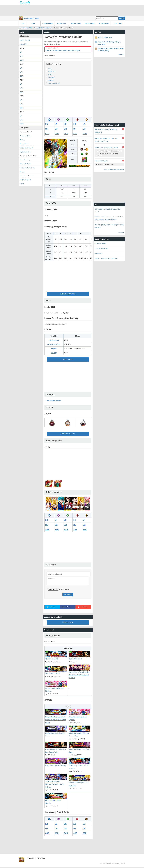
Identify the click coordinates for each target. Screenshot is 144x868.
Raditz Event (90, 23)
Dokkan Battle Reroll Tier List (43, 28)
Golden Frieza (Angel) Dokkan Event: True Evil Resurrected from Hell (80, 674)
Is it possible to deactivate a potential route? (108, 210)
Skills (50, 74)
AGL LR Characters (101, 161)
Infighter (54, 349)
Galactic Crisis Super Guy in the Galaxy (80, 783)
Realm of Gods (25, 136)
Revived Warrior (54, 401)
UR (47, 129)
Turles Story (62, 23)
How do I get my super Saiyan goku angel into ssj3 (109, 226)
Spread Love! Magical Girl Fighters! (56, 689)
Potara (22, 172)
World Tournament (26, 148)
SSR (47, 134)
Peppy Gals (24, 144)
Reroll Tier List (25, 40)
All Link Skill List (68, 359)
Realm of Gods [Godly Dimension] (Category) (106, 131)
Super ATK (52, 72)
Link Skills (24, 44)
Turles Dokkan (47, 23)
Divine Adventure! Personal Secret (56, 733)
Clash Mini (98, 254)
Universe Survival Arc (28, 168)
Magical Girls (76, 23)
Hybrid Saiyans (25, 152)
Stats (50, 69)
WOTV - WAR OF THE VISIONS (106, 259)
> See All (121, 54)
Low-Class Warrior (27, 176)
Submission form (68, 624)
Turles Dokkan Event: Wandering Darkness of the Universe (56, 783)
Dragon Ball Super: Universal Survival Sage (80, 733)
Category (51, 77)
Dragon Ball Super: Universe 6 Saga (80, 750)
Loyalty (54, 353)
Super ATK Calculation (68, 294)
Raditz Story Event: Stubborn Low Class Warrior (56, 750)
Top (23, 23)
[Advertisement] (72, 10)
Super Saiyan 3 (25, 180)
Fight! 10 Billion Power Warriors (56, 801)
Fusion (22, 140)
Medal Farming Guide (68, 434)
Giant (22, 184)
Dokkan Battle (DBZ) (31, 18)
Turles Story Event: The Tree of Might (80, 766)
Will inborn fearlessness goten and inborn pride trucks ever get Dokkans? (109, 218)
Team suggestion (54, 83)
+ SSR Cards (104, 23)
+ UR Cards (118, 23)
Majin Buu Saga (26, 160)
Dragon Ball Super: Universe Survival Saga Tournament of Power (56, 719)
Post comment (68, 596)
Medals (51, 80)
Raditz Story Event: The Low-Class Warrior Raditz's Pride (106, 140)
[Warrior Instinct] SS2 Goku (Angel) (106, 148)
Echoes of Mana (100, 244)
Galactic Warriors (54, 344)
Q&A (33, 23)
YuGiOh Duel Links (101, 249)
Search (122, 18)
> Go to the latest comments (114, 170)
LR (47, 124)
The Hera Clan (54, 340)
